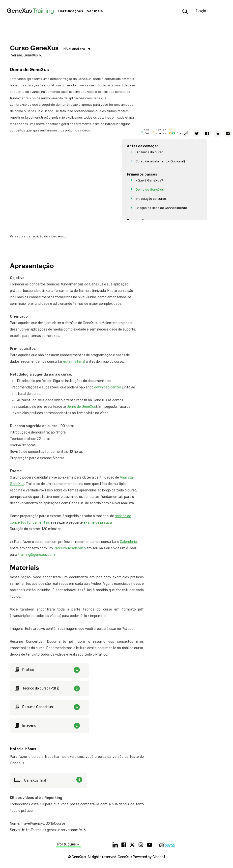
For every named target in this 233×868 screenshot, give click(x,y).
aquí (20, 236)
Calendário (128, 542)
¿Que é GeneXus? (149, 180)
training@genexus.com (36, 555)
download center (108, 387)
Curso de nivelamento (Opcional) (160, 161)
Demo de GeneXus (150, 190)
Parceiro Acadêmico (70, 548)
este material (74, 362)
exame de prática (98, 523)
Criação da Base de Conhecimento (161, 208)
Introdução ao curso (151, 199)
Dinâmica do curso (149, 152)
